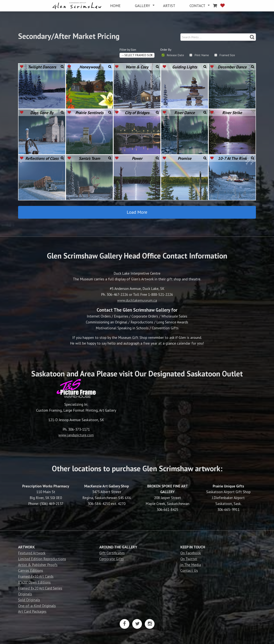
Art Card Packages (32, 611)
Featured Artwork (32, 553)
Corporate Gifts (112, 559)
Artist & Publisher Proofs (38, 565)
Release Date (175, 55)
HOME (115, 6)
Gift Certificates (112, 553)
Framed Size (227, 55)
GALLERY (142, 6)
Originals (25, 594)
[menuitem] (78, 6)
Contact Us (189, 570)
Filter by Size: (128, 50)
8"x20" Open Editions (34, 582)
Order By (166, 50)
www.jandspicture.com (76, 435)
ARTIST (169, 6)
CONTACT (197, 6)
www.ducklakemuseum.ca (137, 300)
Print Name (202, 55)
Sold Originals (29, 600)
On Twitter (189, 559)
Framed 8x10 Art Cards (36, 576)
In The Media (191, 565)
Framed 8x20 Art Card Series (40, 588)
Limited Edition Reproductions (42, 559)
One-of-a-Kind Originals (37, 606)
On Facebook (191, 553)
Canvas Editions (31, 570)
